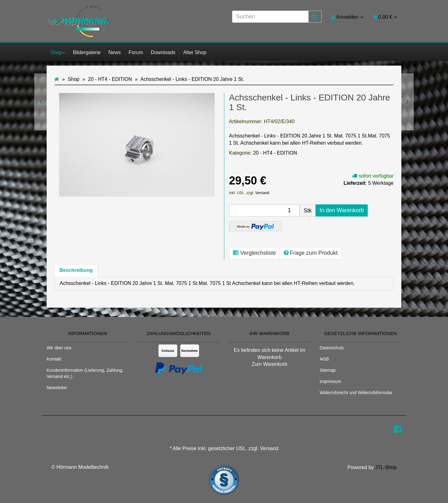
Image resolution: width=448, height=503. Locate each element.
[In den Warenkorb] (342, 211)
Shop (58, 52)
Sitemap (328, 370)
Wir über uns (59, 348)
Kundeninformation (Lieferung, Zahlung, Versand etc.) (85, 373)
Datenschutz (332, 348)
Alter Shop (195, 52)
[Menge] (264, 210)
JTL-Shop (386, 467)
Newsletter (57, 388)
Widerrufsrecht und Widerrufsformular (356, 393)
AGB (324, 359)
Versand (262, 193)
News (114, 52)
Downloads (163, 52)
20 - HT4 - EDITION (275, 153)
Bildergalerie (87, 52)
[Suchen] (270, 17)
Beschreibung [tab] (76, 270)
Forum (136, 52)
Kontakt (54, 359)
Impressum (331, 381)
